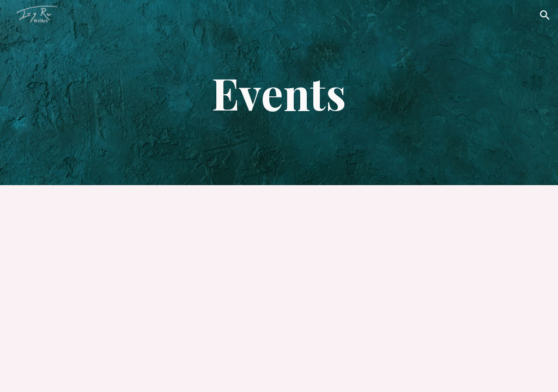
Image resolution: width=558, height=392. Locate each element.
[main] (279, 93)
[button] (545, 15)
